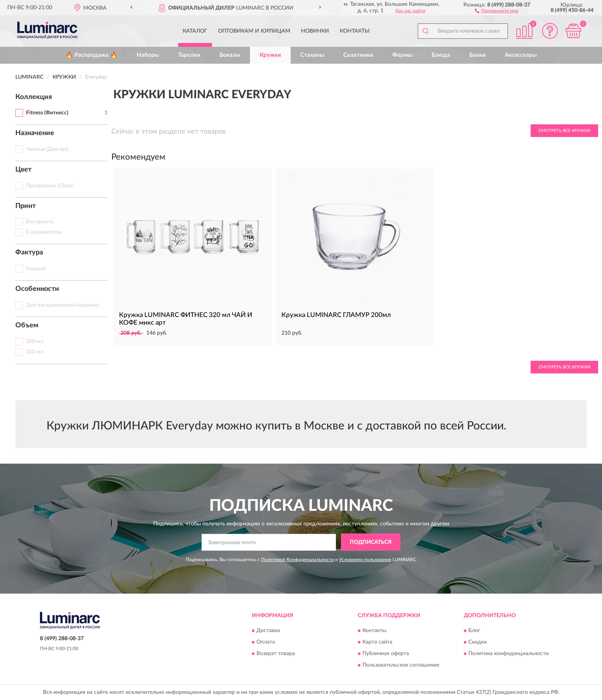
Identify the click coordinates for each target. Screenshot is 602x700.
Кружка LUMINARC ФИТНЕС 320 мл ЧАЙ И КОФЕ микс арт (186, 319)
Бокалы (230, 55)
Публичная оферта (386, 654)
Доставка (268, 631)
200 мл (35, 342)
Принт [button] (26, 206)
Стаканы (312, 55)
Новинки (315, 31)
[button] (497, 10)
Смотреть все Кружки (564, 131)
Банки (477, 55)
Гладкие (36, 269)
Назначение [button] (35, 133)
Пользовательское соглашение (401, 665)
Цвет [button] (23, 170)
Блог (474, 631)
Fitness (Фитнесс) (47, 113)
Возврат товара (276, 654)
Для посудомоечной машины (62, 305)
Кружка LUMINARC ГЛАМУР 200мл (336, 315)
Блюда (441, 55)
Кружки (270, 55)
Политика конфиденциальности (509, 654)
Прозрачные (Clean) (50, 186)
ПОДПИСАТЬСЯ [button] (371, 542)
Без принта (40, 222)
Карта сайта (377, 642)
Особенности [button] (37, 289)
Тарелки (189, 55)
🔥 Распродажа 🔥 (92, 55)
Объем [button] (27, 325)
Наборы (148, 55)
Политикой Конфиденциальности (298, 560)
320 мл (35, 352)
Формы (402, 55)
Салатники (358, 55)
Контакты (355, 31)
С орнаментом (44, 232)
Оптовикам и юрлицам (254, 31)
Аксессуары (521, 55)
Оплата (266, 642)
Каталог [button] (195, 31)
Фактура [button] (29, 253)
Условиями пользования (365, 560)
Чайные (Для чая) (47, 149)
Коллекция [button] (34, 97)
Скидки (478, 642)
